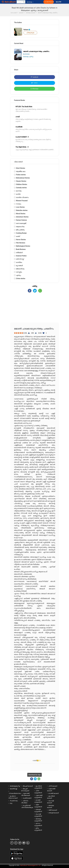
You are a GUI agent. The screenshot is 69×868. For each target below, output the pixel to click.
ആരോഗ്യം (20, 227)
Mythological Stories (23, 246)
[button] (24, 2)
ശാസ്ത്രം (19, 272)
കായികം (19, 262)
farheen (27, 30)
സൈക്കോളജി (21, 223)
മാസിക (19, 191)
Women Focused (22, 201)
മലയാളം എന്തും (28, 57)
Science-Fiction (21, 256)
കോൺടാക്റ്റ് (13, 789)
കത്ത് (18, 236)
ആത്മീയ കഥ (21, 171)
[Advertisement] (35, 309)
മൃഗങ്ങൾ (19, 266)
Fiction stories (21, 175)
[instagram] (16, 843)
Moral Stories (21, 214)
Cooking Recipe (21, 233)
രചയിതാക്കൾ (27, 798)
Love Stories (20, 207)
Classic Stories (21, 181)
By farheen (26, 54)
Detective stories (22, 210)
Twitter (34, 83)
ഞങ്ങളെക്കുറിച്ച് (15, 786)
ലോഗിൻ (59, 2)
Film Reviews (21, 243)
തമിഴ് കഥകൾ (53, 810)
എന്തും (19, 275)
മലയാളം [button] (30, 2)
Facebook (34, 77)
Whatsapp (34, 89)
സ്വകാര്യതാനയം (15, 793)
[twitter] (20, 843)
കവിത (18, 194)
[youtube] (24, 843)
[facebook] (12, 843)
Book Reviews (21, 249)
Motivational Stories (23, 178)
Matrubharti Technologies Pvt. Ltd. (30, 865)
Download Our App (34, 775)
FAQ (11, 803)
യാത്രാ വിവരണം (22, 197)
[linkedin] (28, 843)
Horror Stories (21, 240)
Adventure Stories (22, 217)
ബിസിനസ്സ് (20, 259)
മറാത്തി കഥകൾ (53, 793)
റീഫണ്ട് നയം (14, 801)
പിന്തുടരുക (30, 33)
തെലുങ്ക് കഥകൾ (54, 813)
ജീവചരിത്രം (20, 230)
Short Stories (21, 168)
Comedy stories (21, 188)
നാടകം (19, 204)
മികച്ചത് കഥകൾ (28, 786)
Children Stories (22, 184)
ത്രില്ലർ (19, 253)
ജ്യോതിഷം (20, 269)
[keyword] (21, 2)
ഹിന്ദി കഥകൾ (53, 786)
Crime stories (21, 278)
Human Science (21, 220)
